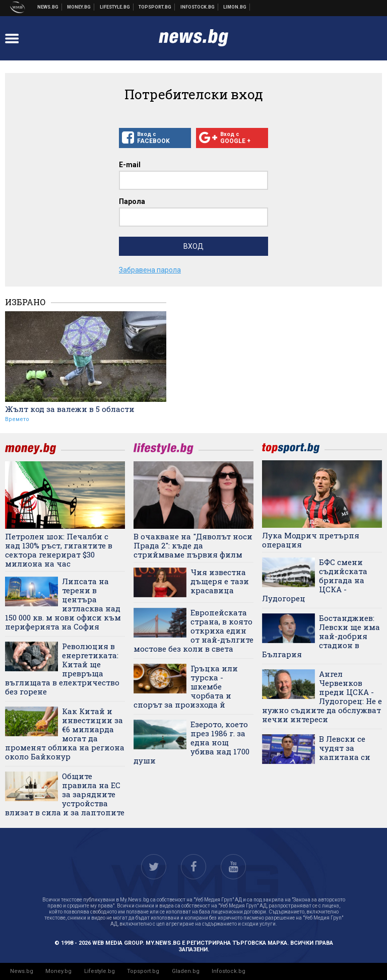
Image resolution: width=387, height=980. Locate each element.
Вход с (155, 138)
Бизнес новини (79, 7)
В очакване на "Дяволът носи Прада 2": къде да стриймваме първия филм (193, 545)
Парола (132, 201)
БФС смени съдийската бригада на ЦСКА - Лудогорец (315, 580)
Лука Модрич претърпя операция (311, 540)
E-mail (130, 165)
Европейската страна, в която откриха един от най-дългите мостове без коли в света (193, 631)
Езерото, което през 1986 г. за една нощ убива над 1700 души (191, 742)
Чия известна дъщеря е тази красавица (220, 581)
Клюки (115, 7)
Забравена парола (150, 270)
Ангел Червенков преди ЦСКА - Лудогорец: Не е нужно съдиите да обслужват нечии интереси (322, 696)
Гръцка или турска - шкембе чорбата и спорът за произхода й (186, 686)
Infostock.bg (229, 971)
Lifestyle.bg (100, 971)
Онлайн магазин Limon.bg (235, 7)
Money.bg (58, 971)
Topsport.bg (143, 971)
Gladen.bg (186, 971)
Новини (48, 7)
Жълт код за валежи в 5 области (70, 409)
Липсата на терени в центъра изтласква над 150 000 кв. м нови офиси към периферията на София (63, 604)
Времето (17, 419)
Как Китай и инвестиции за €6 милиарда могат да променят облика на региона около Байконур (65, 734)
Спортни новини (155, 7)
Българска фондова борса (198, 7)
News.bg (22, 971)
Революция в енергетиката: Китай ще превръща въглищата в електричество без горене (62, 669)
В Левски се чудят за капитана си (345, 748)
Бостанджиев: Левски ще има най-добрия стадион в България (321, 636)
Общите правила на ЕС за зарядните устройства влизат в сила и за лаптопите (65, 794)
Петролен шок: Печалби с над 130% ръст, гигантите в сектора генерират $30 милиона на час (59, 550)
